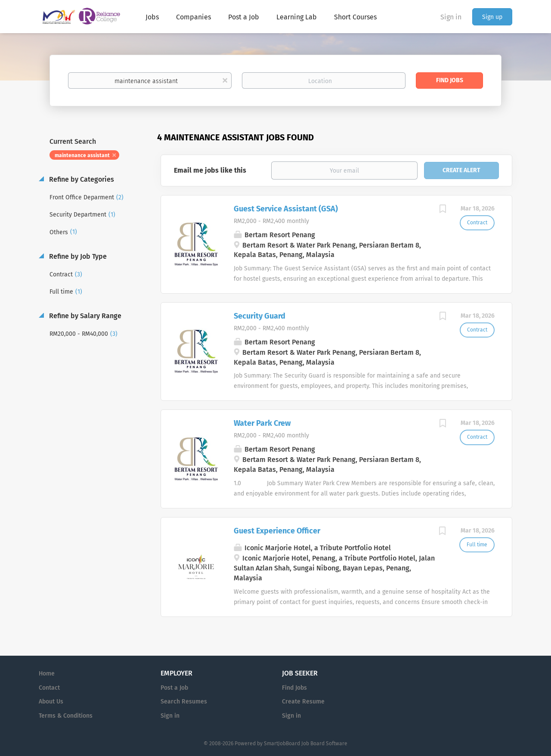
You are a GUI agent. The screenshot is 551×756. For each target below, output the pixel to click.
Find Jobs (450, 80)
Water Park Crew (262, 423)
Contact (49, 688)
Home (47, 674)
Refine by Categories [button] (81, 179)
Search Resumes (184, 702)
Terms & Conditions (66, 716)
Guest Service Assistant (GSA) (286, 209)
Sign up (492, 17)
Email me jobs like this (210, 170)
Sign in (451, 17)
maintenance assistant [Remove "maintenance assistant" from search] (82, 155)
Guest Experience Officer (277, 531)
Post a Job (174, 688)
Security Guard (260, 316)
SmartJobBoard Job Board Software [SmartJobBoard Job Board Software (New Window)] (306, 744)
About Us (51, 702)
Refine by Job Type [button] (77, 256)
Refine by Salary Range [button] (84, 316)
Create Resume (303, 702)
